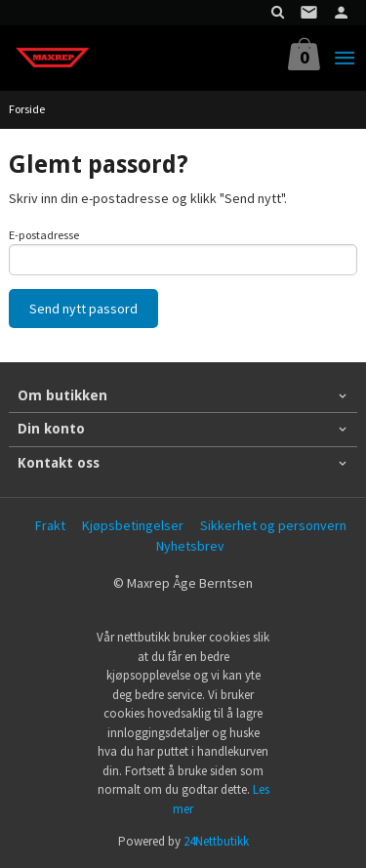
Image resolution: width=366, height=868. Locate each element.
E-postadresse (44, 235)
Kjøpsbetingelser (133, 525)
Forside (27, 109)
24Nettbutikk (216, 841)
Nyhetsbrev (190, 546)
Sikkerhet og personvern (273, 525)
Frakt (50, 525)
